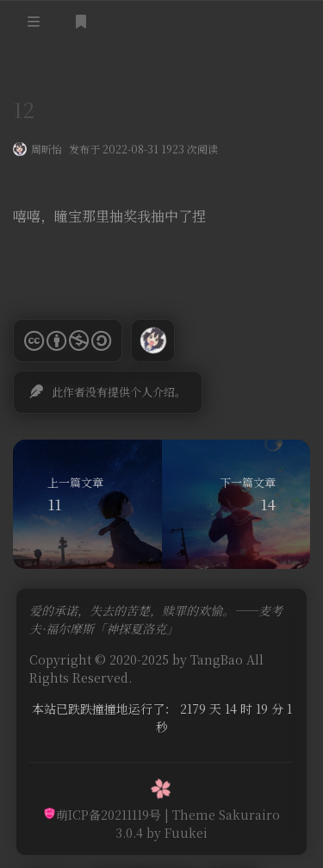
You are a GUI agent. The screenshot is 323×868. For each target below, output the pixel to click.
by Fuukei (175, 833)
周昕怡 (47, 150)
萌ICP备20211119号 (102, 815)
